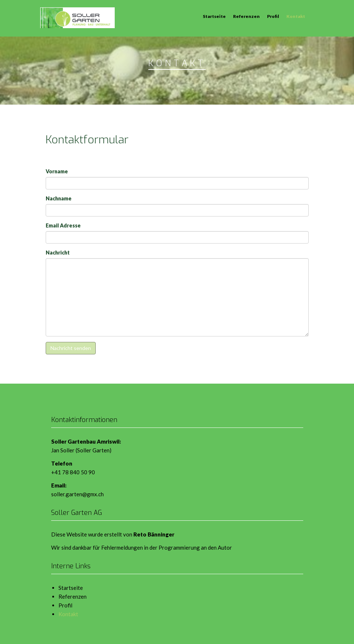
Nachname (59, 198)
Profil (273, 16)
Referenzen (246, 16)
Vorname (57, 171)
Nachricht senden (71, 348)
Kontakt (296, 16)
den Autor (220, 547)
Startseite (214, 16)
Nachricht (58, 253)
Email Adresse (63, 225)
